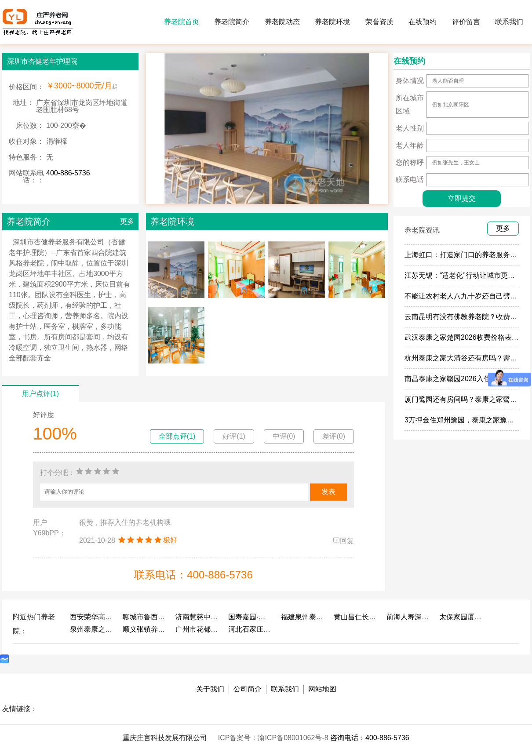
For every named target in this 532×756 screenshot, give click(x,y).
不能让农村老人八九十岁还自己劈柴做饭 (468, 296)
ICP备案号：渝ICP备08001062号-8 (274, 738)
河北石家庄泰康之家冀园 (250, 629)
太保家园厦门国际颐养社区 (461, 617)
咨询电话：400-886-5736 (370, 738)
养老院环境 (332, 22)
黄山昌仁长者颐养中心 (356, 617)
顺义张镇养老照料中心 (145, 629)
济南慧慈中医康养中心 (197, 617)
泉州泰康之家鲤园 (92, 629)
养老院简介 (232, 22)
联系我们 (509, 22)
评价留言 (466, 22)
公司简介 (248, 689)
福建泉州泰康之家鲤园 (303, 617)
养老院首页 (182, 22)
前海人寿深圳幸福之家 (408, 617)
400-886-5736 (68, 173)
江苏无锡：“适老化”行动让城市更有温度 (467, 275)
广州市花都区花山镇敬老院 (197, 629)
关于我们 (210, 689)
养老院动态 (282, 22)
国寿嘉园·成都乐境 (250, 617)
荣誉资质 (379, 22)
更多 (127, 221)
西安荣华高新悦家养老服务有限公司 (92, 617)
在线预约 (423, 22)
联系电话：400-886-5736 (193, 575)
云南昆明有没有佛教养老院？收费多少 (464, 317)
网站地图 (322, 689)
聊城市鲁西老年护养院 (145, 617)
